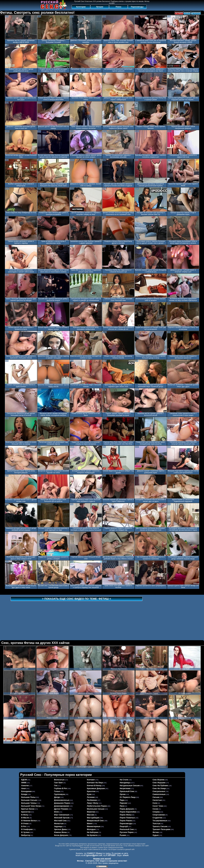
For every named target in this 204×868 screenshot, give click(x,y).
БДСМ (24, 780)
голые (57, 791)
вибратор (26, 835)
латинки (91, 797)
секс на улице (159, 788)
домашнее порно (62, 803)
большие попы (28, 797)
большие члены (29, 803)
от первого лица (128, 797)
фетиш (156, 832)
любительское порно (97, 806)
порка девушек (127, 809)
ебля (56, 812)
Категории (81, 7)
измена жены (60, 832)
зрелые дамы (61, 829)
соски (155, 809)
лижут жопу (92, 803)
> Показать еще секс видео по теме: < (76, 599)
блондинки (26, 791)
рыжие (123, 835)
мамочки (91, 812)
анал (24, 788)
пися (122, 806)
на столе (124, 780)
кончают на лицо (95, 783)
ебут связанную (62, 815)
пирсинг (124, 803)
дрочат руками (61, 809)
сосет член (158, 806)
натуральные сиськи (130, 786)
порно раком (126, 821)
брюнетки (26, 812)
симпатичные (159, 794)
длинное (196, 13)
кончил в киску (94, 786)
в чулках (25, 832)
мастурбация (93, 818)
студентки (157, 818)
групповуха (59, 794)
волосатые (59, 780)
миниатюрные (94, 826)
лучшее (179, 13)
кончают (91, 780)
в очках (25, 823)
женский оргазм (62, 818)
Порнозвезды (137, 7)
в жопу (25, 815)
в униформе (27, 829)
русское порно (127, 832)
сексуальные (159, 791)
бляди (24, 794)
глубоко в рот (61, 788)
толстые (156, 823)
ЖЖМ (24, 783)
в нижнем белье (29, 821)
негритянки (125, 788)
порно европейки (128, 812)
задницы (58, 826)
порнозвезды (126, 823)
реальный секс (127, 829)
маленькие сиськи (96, 809)
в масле (25, 818)
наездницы (125, 783)
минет (90, 823)
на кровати (92, 835)
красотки (91, 791)
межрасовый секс (95, 821)
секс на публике (160, 786)
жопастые (59, 823)
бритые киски (28, 809)
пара (122, 800)
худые (156, 835)
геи (56, 786)
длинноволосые (62, 800)
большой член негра (31, 806)
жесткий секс (60, 821)
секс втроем (158, 780)
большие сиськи (29, 800)
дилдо (57, 797)
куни (89, 794)
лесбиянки (92, 800)
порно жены (126, 815)
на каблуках (93, 832)
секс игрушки (159, 783)
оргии (123, 794)
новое (187, 13)
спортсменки (159, 815)
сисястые (157, 800)
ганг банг (58, 783)
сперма (156, 812)
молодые (91, 829)
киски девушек (61, 835)
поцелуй (124, 826)
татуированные (160, 821)
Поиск (118, 7)
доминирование (62, 806)
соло (155, 803)
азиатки (25, 786)
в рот (24, 826)
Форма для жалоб (102, 859)
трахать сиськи (160, 826)
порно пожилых (127, 818)
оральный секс (127, 791)
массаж (90, 815)
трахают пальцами (161, 829)
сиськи (156, 797)
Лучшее (100, 7)
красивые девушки (96, 788)
